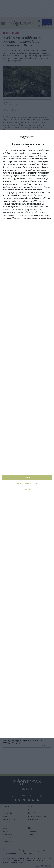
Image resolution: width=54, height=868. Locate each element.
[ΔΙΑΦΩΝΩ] (49, 135)
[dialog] (27, 434)
